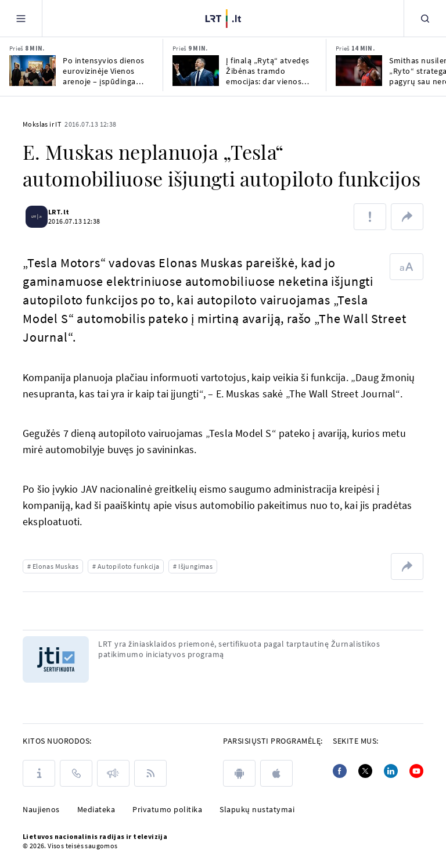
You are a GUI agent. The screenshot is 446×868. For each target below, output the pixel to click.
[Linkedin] (391, 771)
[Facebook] (340, 771)
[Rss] (150, 773)
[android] (239, 773)
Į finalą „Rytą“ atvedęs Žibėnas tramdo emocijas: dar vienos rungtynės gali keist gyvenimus (268, 71)
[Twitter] (365, 771)
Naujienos (41, 809)
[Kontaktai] (76, 773)
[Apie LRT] (39, 773)
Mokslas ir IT (42, 124)
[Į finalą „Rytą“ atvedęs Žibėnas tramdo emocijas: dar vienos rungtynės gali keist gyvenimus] (196, 71)
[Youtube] (416, 771)
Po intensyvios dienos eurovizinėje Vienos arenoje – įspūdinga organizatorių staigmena (104, 71)
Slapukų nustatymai (257, 809)
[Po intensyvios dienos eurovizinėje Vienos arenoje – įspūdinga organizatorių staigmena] (33, 71)
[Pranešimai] (113, 773)
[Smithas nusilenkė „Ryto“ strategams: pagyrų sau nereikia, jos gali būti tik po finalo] (359, 71)
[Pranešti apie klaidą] (370, 217)
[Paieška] (425, 18)
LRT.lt (66, 212)
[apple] (276, 773)
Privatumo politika (167, 809)
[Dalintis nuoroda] (407, 217)
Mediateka (96, 809)
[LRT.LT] (223, 17)
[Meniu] (21, 18)
